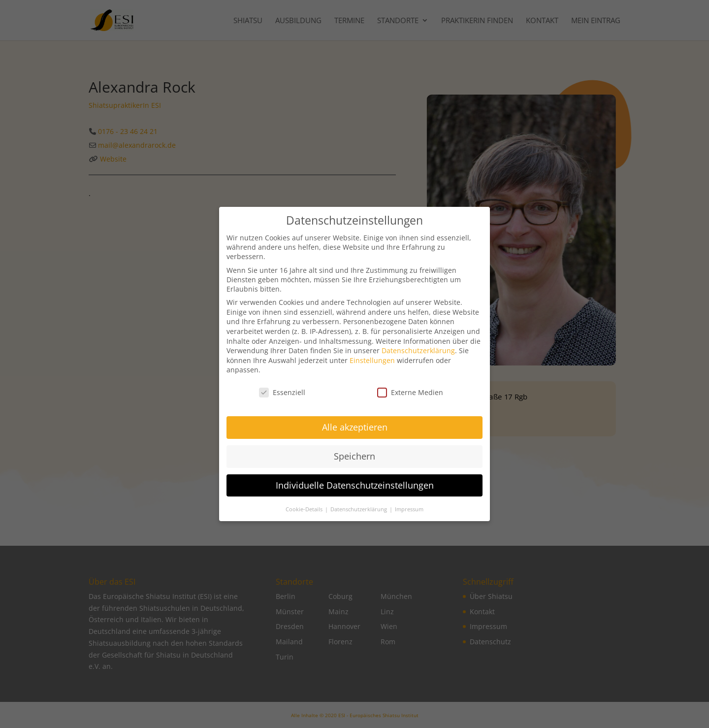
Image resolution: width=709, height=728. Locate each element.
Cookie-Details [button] (305, 512)
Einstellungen (372, 363)
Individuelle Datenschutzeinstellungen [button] (355, 488)
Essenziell (282, 396)
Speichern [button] (354, 459)
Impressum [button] (409, 512)
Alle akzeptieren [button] (355, 430)
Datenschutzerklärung (418, 354)
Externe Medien (410, 396)
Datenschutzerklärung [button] (359, 512)
